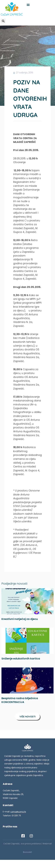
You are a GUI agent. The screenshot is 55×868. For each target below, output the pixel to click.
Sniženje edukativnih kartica (21, 659)
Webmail (47, 844)
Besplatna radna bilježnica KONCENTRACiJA (20, 700)
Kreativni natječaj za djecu (20, 619)
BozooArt (28, 852)
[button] (28, 5)
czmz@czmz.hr (18, 812)
